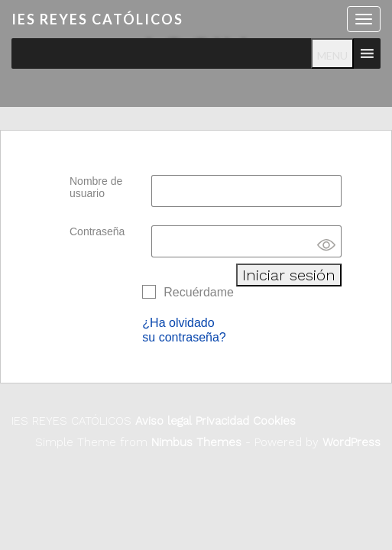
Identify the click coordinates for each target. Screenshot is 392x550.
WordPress (352, 442)
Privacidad (220, 421)
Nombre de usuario (96, 187)
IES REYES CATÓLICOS (97, 19)
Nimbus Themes (196, 442)
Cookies (272, 421)
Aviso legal (164, 421)
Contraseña (97, 231)
